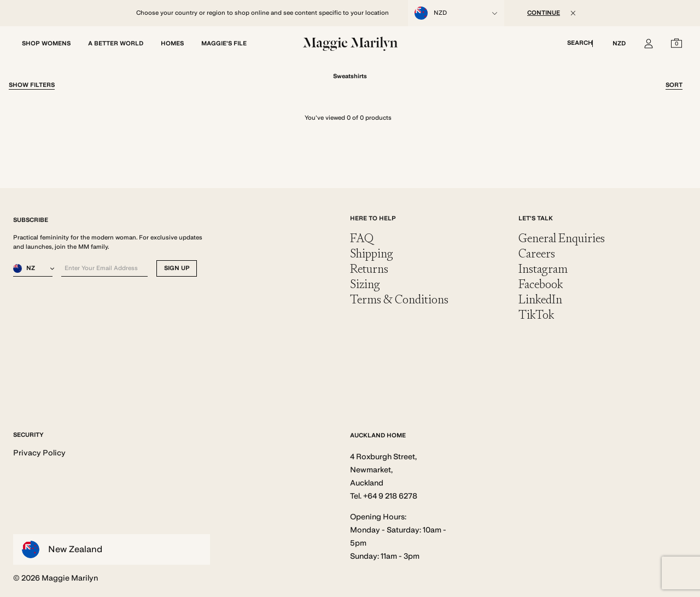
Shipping (372, 253)
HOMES (172, 43)
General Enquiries (562, 238)
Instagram (543, 269)
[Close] (573, 13)
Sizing (365, 284)
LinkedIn (540, 299)
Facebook (541, 284)
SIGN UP (177, 268)
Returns (369, 269)
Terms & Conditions (399, 299)
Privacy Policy (39, 453)
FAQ (362, 238)
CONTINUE (544, 13)
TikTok (536, 315)
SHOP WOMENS (46, 43)
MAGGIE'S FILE (224, 43)
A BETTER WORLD (116, 43)
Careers (537, 253)
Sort (674, 85)
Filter (32, 85)
